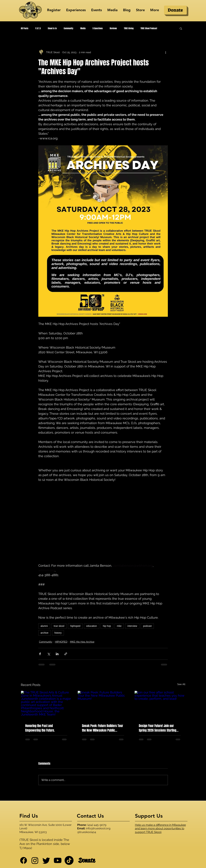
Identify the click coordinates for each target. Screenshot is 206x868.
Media (83, 28)
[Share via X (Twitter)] (49, 654)
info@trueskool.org (98, 828)
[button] (181, 28)
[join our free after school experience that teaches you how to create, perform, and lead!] (160, 705)
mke (119, 626)
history (58, 633)
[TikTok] (69, 860)
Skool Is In (52, 28)
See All (181, 684)
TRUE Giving (129, 28)
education (92, 626)
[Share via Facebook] (40, 654)
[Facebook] (24, 860)
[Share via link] (66, 654)
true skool (59, 626)
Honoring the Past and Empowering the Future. (40, 728)
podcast (147, 626)
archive (45, 633)
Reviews (113, 28)
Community (69, 28)
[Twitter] (46, 860)
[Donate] (175, 10)
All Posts (25, 28)
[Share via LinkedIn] (57, 654)
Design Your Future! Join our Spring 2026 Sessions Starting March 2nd (158, 728)
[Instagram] (35, 860)
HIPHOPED (61, 642)
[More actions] (166, 52)
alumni (44, 626)
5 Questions (98, 28)
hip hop (107, 626)
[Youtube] (58, 860)
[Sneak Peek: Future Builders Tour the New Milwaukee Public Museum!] (103, 705)
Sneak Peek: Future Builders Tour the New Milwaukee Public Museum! (102, 728)
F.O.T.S (38, 28)
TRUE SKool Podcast (149, 28)
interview (132, 626)
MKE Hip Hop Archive (82, 642)
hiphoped (75, 626)
